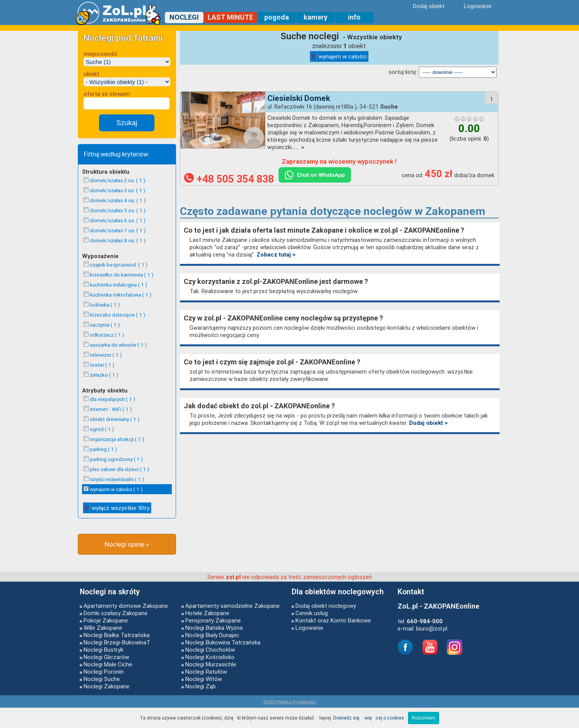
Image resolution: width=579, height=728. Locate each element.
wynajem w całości (339, 56)
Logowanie (309, 628)
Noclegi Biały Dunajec (212, 635)
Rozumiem (424, 718)
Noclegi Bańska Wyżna (214, 628)
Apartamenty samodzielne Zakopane (232, 606)
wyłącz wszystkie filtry (117, 508)
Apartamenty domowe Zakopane (126, 606)
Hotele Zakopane (207, 613)
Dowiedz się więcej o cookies (369, 718)
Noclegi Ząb (201, 686)
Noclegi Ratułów (206, 672)
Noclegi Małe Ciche (108, 664)
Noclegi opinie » (127, 544)
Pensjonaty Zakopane (213, 620)
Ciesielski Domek (299, 98)
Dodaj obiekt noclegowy (326, 606)
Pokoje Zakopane (106, 620)
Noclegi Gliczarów (106, 657)
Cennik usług (312, 613)
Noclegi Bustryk (103, 650)
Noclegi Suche (102, 679)
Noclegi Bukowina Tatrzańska (223, 642)
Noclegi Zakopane (107, 686)
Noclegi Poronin (104, 672)
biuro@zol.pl (432, 628)
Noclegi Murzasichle (211, 664)
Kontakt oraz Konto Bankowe (333, 620)
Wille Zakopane (103, 628)
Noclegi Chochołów (210, 650)
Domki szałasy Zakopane (116, 613)
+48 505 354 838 (229, 179)
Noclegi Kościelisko (210, 657)
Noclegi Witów (204, 679)
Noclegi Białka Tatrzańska (117, 635)
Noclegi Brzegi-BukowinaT (117, 642)
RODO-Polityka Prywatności (290, 702)
